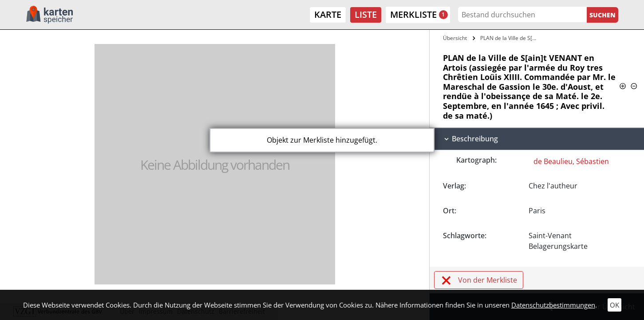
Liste (366, 14)
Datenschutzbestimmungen (553, 305)
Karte (328, 14)
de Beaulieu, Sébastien (571, 161)
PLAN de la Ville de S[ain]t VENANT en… (511, 38)
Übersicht (455, 38)
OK (614, 305)
